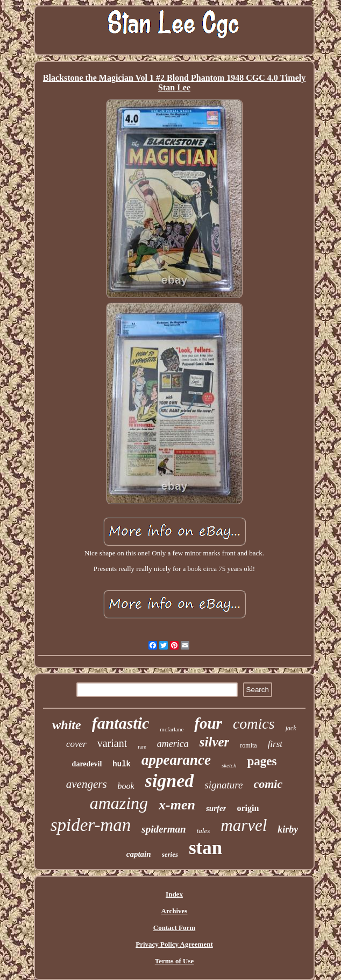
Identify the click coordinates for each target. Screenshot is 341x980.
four (208, 723)
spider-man (91, 825)
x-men (177, 805)
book (126, 786)
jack (291, 728)
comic (268, 784)
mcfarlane (172, 729)
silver (215, 742)
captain (139, 854)
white (66, 725)
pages (262, 761)
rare (142, 747)
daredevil (87, 764)
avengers (87, 784)
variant (112, 743)
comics (254, 724)
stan (205, 848)
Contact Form (174, 928)
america (173, 744)
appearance (176, 760)
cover (76, 744)
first (275, 744)
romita (248, 745)
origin (248, 808)
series (170, 854)
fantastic (121, 723)
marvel (244, 825)
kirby (288, 829)
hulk (122, 764)
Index (174, 894)
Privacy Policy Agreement (174, 944)
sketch (229, 765)
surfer (216, 808)
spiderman (164, 829)
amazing (119, 803)
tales (204, 831)
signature (223, 785)
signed (170, 781)
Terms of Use (174, 961)
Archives (175, 911)
